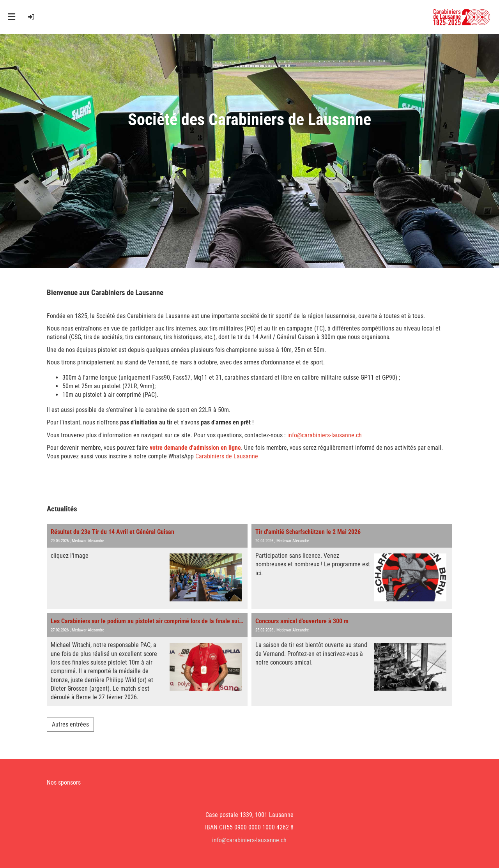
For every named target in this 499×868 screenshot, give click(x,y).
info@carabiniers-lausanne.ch (325, 435)
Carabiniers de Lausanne (227, 456)
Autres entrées (70, 724)
